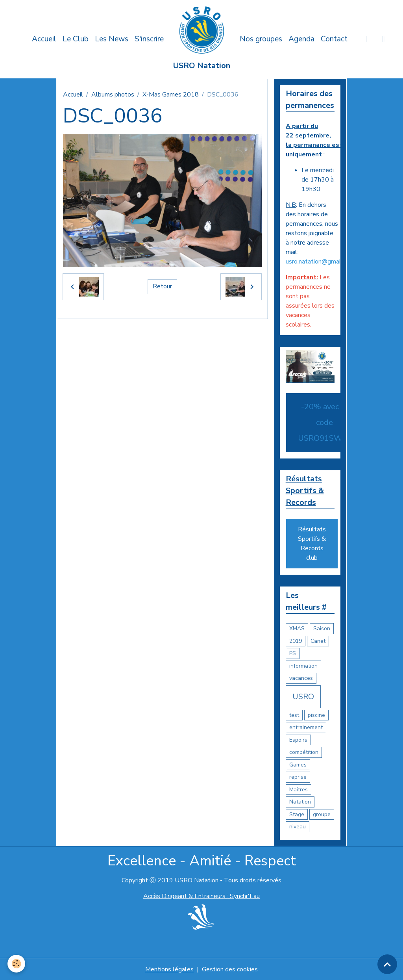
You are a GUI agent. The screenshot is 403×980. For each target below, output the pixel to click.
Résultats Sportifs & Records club (312, 544)
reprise (298, 777)
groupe (322, 814)
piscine (316, 715)
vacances (301, 678)
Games (298, 765)
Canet (318, 641)
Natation (300, 802)
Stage (297, 814)
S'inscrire (149, 39)
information (303, 666)
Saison (322, 629)
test (294, 715)
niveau (298, 827)
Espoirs (298, 740)
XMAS (297, 629)
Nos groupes (261, 39)
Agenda (301, 39)
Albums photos (113, 95)
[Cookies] (17, 964)
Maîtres (299, 790)
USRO (303, 697)
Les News (112, 39)
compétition (304, 753)
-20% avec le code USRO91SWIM (324, 422)
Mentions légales (169, 969)
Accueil (44, 39)
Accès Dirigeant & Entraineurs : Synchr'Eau (201, 896)
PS (293, 654)
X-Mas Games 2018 (171, 95)
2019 (296, 641)
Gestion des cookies (230, 969)
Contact (334, 39)
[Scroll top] (387, 964)
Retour (162, 287)
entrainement (306, 728)
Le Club (76, 39)
